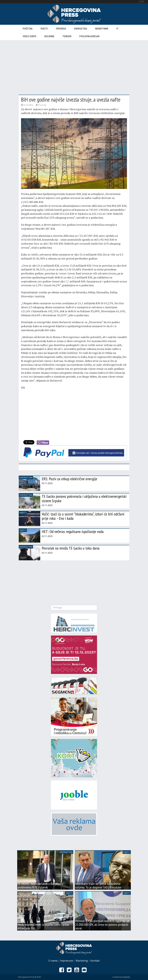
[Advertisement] (74, 65)
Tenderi (67, 36)
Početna (28, 29)
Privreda (61, 29)
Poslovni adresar (89, 36)
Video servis (30, 36)
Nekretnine (102, 29)
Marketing (82, 961)
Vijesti (44, 29)
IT (117, 29)
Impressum (67, 961)
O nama (53, 961)
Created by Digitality (121, 977)
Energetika (81, 29)
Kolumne (49, 36)
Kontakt (95, 961)
